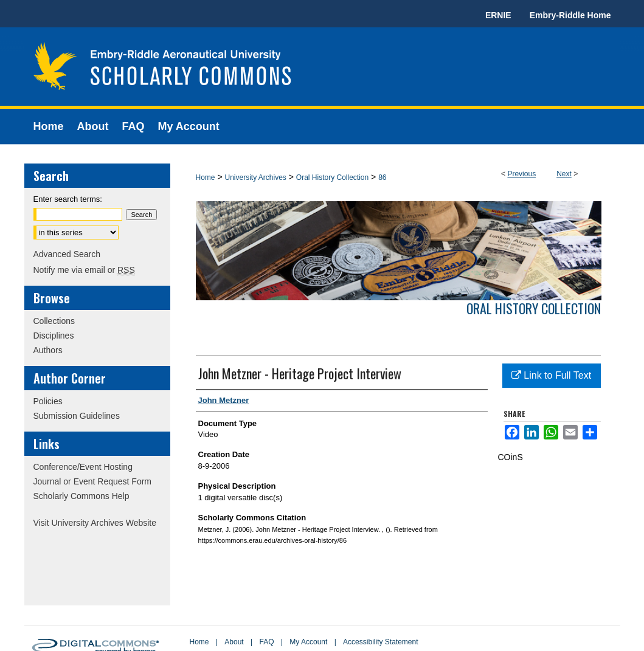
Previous (521, 174)
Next (564, 174)
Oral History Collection (332, 177)
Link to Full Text (551, 375)
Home (206, 177)
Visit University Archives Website (95, 523)
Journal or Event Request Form (93, 481)
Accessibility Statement (380, 642)
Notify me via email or (84, 270)
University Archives (255, 177)
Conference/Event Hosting (83, 467)
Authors (48, 350)
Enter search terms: (68, 199)
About (234, 642)
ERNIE (498, 15)
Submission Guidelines (77, 416)
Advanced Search (67, 254)
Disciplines (54, 336)
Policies (48, 401)
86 (382, 177)
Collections (54, 321)
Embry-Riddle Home (570, 15)
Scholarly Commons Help (81, 496)
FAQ (266, 642)
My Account (308, 642)
